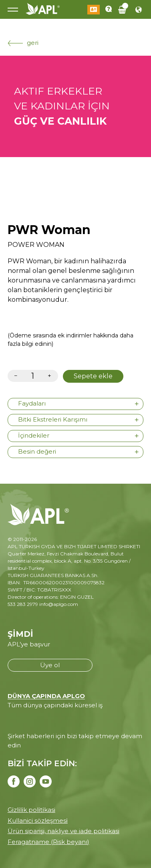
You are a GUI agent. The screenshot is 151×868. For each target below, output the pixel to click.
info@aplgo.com (59, 604)
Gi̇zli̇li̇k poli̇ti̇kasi (31, 810)
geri (23, 43)
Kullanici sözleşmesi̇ (38, 821)
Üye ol (50, 665)
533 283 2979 (23, 604)
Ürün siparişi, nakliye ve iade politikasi (63, 831)
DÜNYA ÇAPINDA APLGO (46, 696)
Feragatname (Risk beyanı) (48, 842)
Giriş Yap (94, 10)
